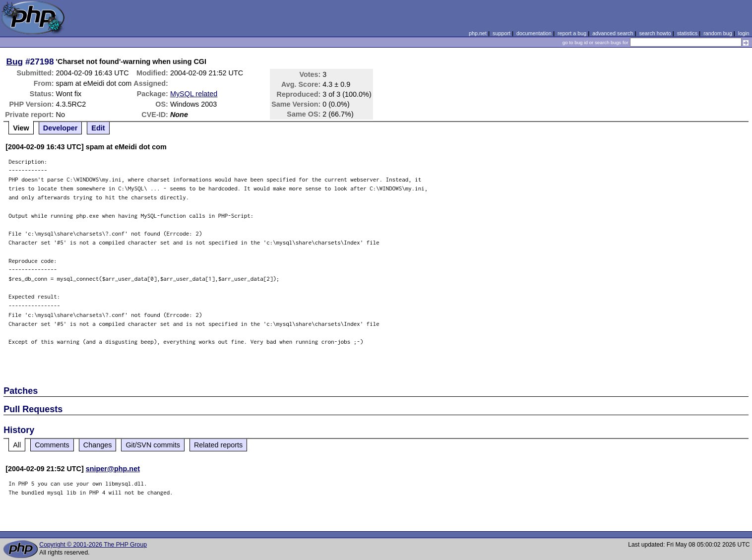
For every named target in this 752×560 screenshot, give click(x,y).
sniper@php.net (113, 469)
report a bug (572, 33)
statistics (687, 33)
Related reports (218, 445)
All (17, 445)
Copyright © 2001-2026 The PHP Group (93, 545)
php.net (478, 33)
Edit (98, 128)
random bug (718, 33)
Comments (52, 445)
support (501, 33)
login (744, 33)
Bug (15, 62)
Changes (98, 445)
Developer (61, 128)
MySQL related (194, 94)
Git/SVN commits (153, 445)
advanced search (613, 33)
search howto (655, 33)
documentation (534, 33)
